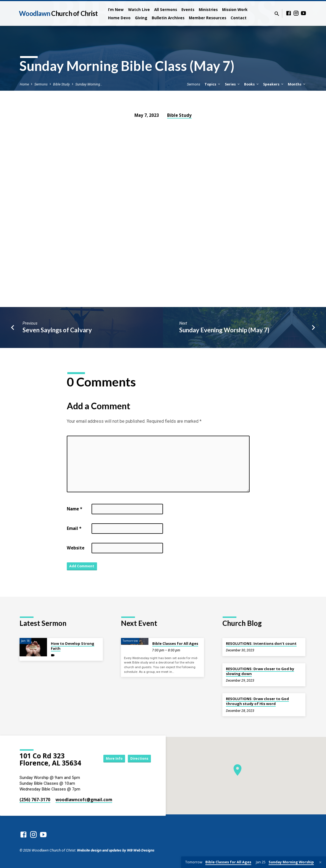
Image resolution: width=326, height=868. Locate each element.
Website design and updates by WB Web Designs (116, 850)
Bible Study (61, 84)
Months (297, 84)
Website (76, 548)
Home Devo (119, 18)
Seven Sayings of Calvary (57, 330)
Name (74, 509)
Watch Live (139, 9)
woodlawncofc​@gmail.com (84, 800)
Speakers (274, 84)
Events (188, 9)
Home (24, 84)
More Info (106, 758)
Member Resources (208, 18)
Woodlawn (58, 13)
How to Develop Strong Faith (73, 646)
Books (252, 84)
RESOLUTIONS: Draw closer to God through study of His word (257, 701)
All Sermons (166, 9)
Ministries (208, 9)
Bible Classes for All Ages (175, 643)
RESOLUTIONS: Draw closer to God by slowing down (260, 671)
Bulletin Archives (168, 18)
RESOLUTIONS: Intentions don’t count (261, 643)
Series (233, 84)
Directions (137, 758)
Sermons (41, 84)
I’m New (116, 9)
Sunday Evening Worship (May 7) (224, 330)
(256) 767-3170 (35, 800)
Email (74, 528)
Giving (141, 18)
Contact (239, 18)
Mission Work (235, 9)
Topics (213, 84)
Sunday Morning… (89, 84)
